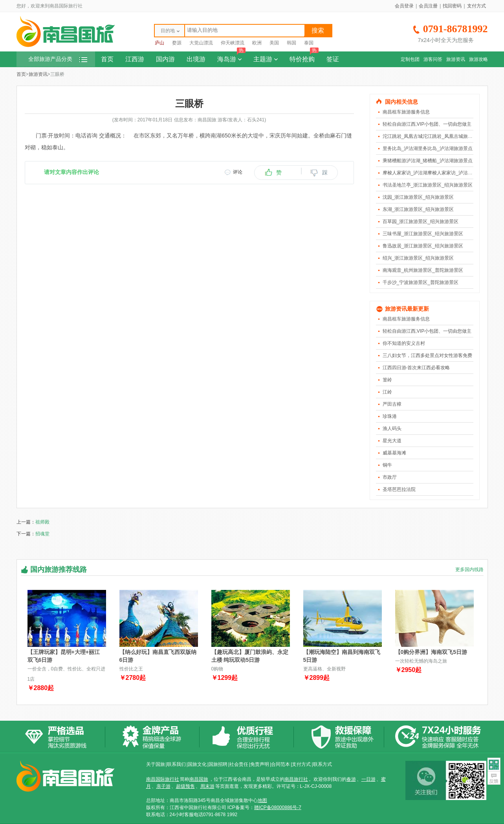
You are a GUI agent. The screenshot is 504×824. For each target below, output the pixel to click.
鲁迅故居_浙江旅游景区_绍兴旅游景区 (423, 246)
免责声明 (260, 764)
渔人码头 (392, 428)
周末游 (207, 786)
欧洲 (257, 43)
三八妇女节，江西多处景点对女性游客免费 (427, 355)
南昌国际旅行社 (163, 779)
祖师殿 (42, 522)
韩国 (291, 43)
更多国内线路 (469, 569)
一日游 (368, 779)
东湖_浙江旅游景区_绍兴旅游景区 (418, 209)
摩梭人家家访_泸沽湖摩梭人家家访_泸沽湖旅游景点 (437, 173)
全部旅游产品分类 (58, 59)
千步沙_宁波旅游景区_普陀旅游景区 (421, 282)
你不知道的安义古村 (404, 343)
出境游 (196, 59)
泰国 (309, 43)
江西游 (135, 59)
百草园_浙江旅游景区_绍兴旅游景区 (421, 222)
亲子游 (163, 786)
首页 (107, 59)
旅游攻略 (478, 59)
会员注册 (428, 6)
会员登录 (404, 6)
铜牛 (387, 465)
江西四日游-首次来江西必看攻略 (416, 368)
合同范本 (280, 764)
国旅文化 (197, 764)
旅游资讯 (456, 59)
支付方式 (477, 6)
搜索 (318, 30)
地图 (262, 800)
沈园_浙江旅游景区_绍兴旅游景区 (418, 197)
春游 (351, 779)
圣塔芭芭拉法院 (399, 489)
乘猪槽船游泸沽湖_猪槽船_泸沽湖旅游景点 (428, 161)
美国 (274, 43)
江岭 (387, 392)
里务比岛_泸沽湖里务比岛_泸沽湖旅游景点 (428, 148)
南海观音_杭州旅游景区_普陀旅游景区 (423, 270)
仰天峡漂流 (233, 43)
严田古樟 (392, 404)
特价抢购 (304, 57)
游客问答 (433, 59)
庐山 (159, 43)
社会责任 (239, 764)
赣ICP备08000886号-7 (278, 808)
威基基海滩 (394, 453)
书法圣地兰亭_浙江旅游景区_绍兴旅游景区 (428, 185)
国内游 (165, 59)
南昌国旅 (199, 779)
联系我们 (176, 764)
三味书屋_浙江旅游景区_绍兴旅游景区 (423, 234)
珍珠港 (390, 416)
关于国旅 (156, 764)
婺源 (177, 43)
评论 (238, 172)
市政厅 (390, 477)
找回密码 (452, 6)
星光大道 (392, 441)
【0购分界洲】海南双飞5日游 (431, 652)
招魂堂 (42, 534)
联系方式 (323, 764)
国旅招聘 (218, 764)
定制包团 (410, 59)
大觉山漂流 (201, 43)
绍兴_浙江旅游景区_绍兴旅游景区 (418, 258)
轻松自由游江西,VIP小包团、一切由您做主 (427, 124)
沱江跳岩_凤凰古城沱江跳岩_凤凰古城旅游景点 (432, 136)
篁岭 (387, 380)
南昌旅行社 (296, 779)
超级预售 (185, 786)
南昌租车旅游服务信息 (406, 112)
